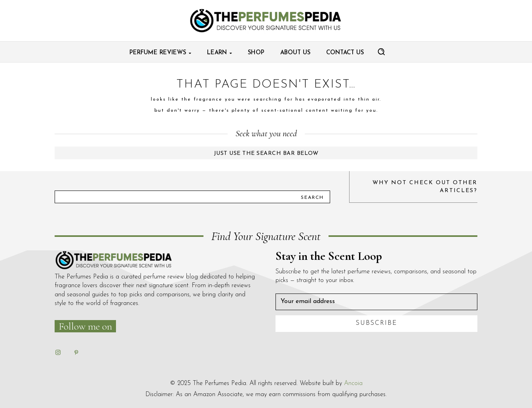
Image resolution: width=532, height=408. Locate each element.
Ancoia (353, 383)
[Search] (312, 197)
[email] (376, 302)
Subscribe (377, 323)
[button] (381, 51)
